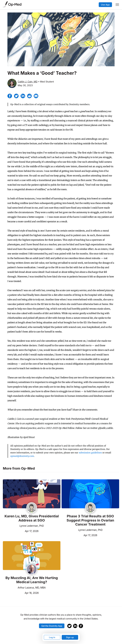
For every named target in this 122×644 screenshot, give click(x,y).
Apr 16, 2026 (21, 593)
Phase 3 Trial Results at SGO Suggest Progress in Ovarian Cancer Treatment (90, 520)
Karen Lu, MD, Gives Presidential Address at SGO (32, 518)
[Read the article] (32, 494)
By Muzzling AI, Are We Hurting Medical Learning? (32, 580)
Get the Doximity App (52, 626)
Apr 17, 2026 (21, 531)
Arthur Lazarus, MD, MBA (32, 588)
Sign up (70, 637)
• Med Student (46, 82)
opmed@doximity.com (22, 456)
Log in (52, 637)
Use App (105, 5)
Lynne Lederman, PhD (32, 526)
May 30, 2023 (25, 85)
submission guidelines (90, 453)
